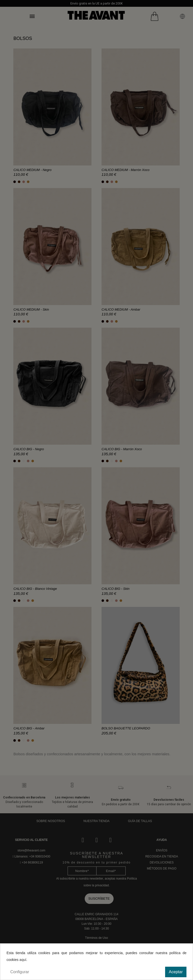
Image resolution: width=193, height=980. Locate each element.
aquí (23, 960)
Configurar (20, 972)
